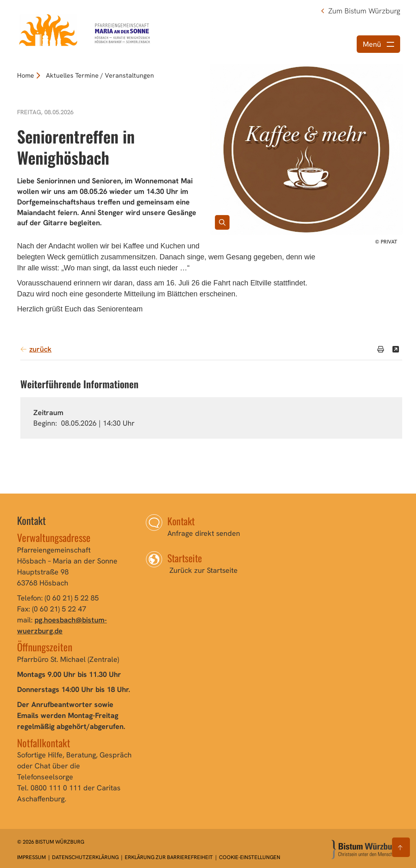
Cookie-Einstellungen (250, 857)
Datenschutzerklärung (86, 857)
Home (26, 75)
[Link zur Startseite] (86, 29)
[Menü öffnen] (378, 44)
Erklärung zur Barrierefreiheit (169, 857)
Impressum (32, 857)
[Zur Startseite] (365, 850)
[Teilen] (396, 349)
